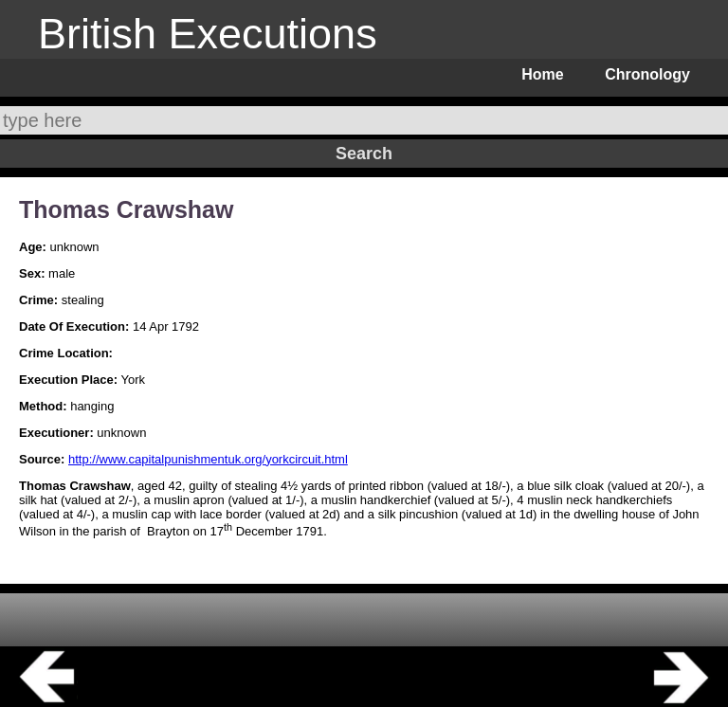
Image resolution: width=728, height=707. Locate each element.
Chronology (647, 74)
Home (542, 74)
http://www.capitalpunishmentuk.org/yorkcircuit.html (208, 459)
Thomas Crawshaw (126, 209)
